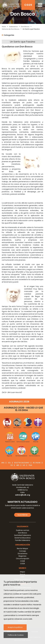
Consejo (23, 551)
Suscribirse (22, 515)
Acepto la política (15, 627)
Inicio (4, 27)
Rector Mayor (22, 549)
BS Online (37, 463)
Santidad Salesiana (22, 535)
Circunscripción (23, 559)
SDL (9, 463)
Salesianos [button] (23, 526)
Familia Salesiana (23, 540)
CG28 (22, 561)
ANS (3, 463)
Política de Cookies (16, 635)
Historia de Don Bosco (11, 29)
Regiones (22, 556)
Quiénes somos (23, 530)
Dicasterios (23, 554)
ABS (18, 465)
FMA (30, 465)
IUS (24, 465)
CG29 (28, 5)
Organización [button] (22, 545)
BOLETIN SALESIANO (22, 463)
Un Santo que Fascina (31, 29)
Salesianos (13, 27)
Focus (23, 574)
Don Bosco (25, 27)
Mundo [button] (22, 568)
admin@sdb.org (23, 495)
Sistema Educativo (22, 538)
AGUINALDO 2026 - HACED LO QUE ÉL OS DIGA (23, 409)
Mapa (22, 572)
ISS (12, 465)
